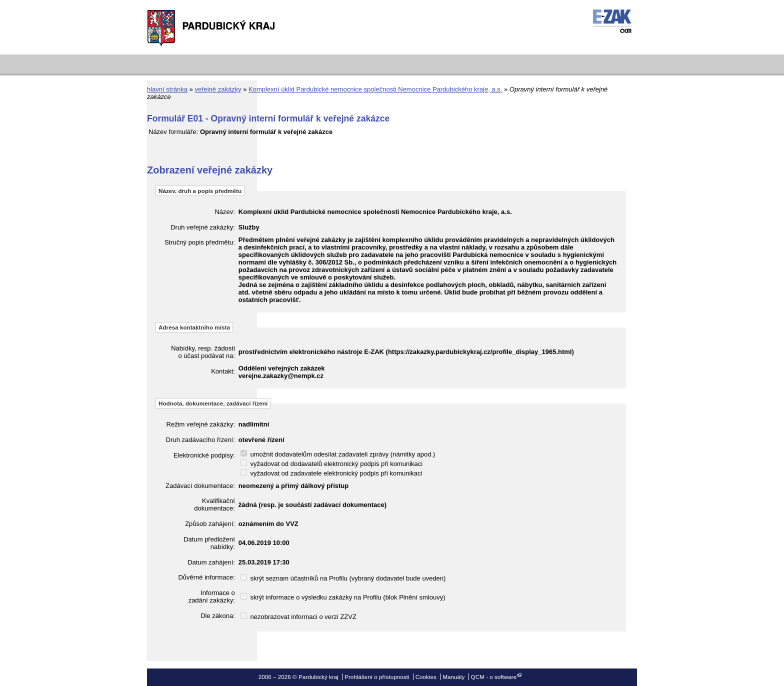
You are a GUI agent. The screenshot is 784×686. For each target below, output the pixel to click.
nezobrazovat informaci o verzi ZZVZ (298, 617)
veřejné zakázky (218, 89)
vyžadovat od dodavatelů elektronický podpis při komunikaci (331, 464)
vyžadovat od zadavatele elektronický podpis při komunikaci (331, 473)
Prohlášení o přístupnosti (377, 677)
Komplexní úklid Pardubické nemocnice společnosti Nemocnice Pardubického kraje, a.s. (375, 89)
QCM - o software (494, 677)
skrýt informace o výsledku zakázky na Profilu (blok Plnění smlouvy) (343, 597)
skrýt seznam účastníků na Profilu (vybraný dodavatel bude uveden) (343, 578)
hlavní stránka (167, 89)
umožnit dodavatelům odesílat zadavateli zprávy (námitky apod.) (338, 454)
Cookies (426, 677)
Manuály (453, 677)
